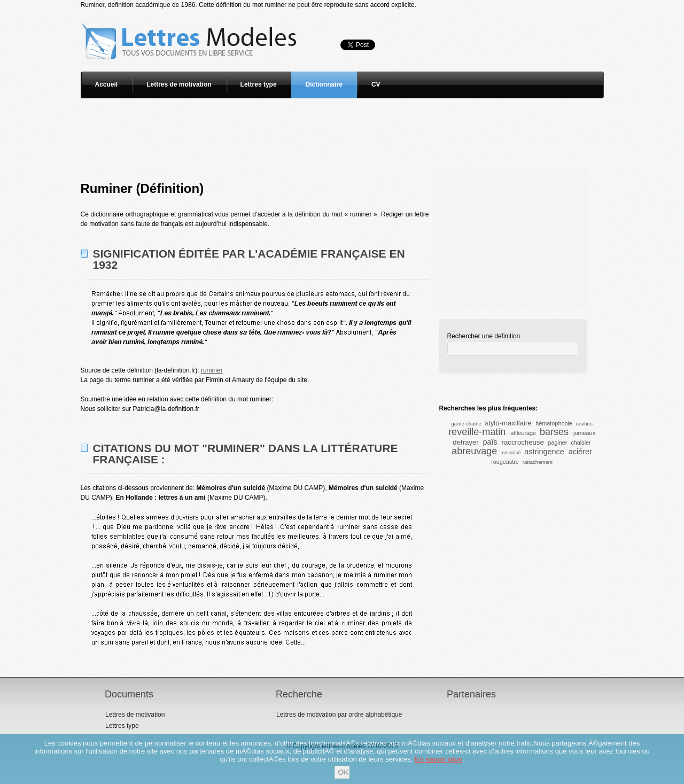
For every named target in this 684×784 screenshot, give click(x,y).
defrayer (465, 442)
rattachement (538, 462)
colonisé (511, 452)
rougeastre (505, 462)
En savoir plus (438, 759)
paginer (557, 443)
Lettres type (259, 84)
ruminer (212, 370)
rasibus (584, 424)
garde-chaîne (466, 424)
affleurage (523, 433)
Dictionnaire (324, 84)
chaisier (581, 443)
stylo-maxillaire (508, 423)
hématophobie (554, 423)
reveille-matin (477, 432)
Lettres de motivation (179, 84)
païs (490, 442)
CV (376, 84)
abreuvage (474, 451)
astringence (544, 452)
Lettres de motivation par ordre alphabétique (339, 715)
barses (554, 432)
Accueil (107, 84)
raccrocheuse (523, 442)
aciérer (580, 452)
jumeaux (584, 433)
